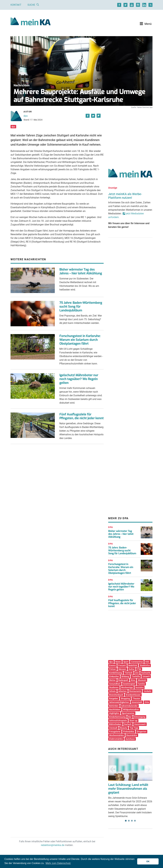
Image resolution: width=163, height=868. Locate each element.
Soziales (139, 687)
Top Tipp (134, 728)
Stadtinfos (145, 665)
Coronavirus (137, 662)
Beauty (124, 728)
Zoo (137, 673)
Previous (113, 769)
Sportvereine (128, 713)
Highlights (114, 713)
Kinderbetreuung (117, 717)
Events (112, 665)
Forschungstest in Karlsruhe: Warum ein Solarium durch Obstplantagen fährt (80, 340)
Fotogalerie (115, 732)
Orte (147, 702)
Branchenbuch (116, 695)
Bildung (125, 676)
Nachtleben (115, 710)
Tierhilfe (136, 676)
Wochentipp (127, 687)
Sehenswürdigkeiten (119, 702)
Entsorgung (140, 717)
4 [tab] (135, 821)
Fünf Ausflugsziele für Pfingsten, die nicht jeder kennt (81, 416)
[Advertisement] (130, 135)
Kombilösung (116, 673)
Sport (126, 662)
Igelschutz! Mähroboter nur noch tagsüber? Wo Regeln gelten (79, 379)
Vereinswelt (140, 724)
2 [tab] (129, 821)
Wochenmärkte (116, 735)
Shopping (125, 699)
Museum (142, 680)
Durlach (128, 724)
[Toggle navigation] (146, 24)
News (118, 662)
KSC (147, 662)
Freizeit (122, 665)
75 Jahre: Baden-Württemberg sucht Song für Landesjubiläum (122, 551)
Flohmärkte (129, 732)
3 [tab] (132, 821)
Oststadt (113, 728)
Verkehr (148, 691)
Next (148, 769)
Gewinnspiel (129, 684)
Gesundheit (115, 684)
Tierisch (129, 673)
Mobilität (133, 665)
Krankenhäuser (133, 695)
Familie (141, 684)
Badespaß (123, 680)
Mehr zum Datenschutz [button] (58, 863)
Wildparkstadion (131, 710)
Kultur (132, 669)
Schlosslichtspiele (118, 721)
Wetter (112, 680)
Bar (130, 717)
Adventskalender (129, 706)
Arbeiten (122, 691)
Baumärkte (132, 735)
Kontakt (16, 5)
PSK (139, 669)
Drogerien (142, 732)
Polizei (112, 669)
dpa (26, 116)
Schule (112, 691)
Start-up (133, 721)
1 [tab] (126, 821)
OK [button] (148, 861)
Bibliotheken (115, 724)
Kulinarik (146, 673)
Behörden (114, 706)
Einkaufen (114, 676)
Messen (122, 669)
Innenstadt (137, 702)
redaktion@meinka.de (53, 845)
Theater (136, 699)
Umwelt (146, 676)
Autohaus (130, 739)
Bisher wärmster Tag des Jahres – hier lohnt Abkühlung (81, 271)
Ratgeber (114, 699)
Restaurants (135, 691)
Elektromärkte (116, 739)
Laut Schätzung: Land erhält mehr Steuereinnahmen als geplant (128, 789)
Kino (133, 680)
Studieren (114, 687)
